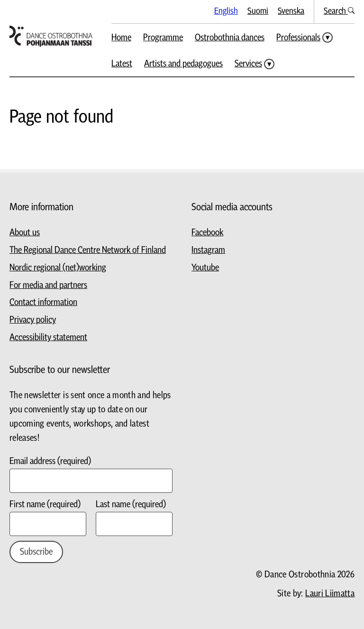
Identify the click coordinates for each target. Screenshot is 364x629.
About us (25, 233)
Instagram (208, 250)
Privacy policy (33, 320)
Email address (50, 461)
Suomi (258, 11)
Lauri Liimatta (330, 594)
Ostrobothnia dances (230, 38)
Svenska (291, 11)
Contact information (43, 302)
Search (339, 11)
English (226, 11)
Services (248, 64)
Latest (122, 64)
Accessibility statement (48, 338)
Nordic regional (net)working (58, 268)
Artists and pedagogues (183, 64)
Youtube (205, 268)
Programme (163, 38)
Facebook (207, 233)
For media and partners (48, 285)
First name (45, 504)
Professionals (298, 38)
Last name (131, 504)
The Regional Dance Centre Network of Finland (88, 250)
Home (121, 38)
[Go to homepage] (51, 36)
